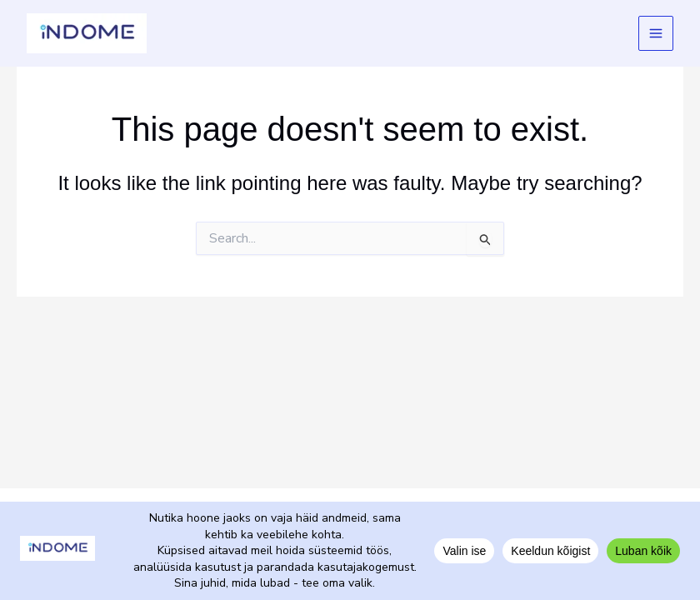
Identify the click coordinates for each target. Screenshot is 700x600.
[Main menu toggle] (656, 34)
